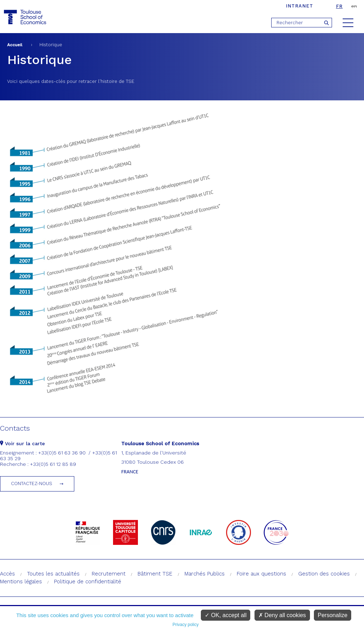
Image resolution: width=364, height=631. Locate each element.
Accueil (15, 45)
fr (339, 6)
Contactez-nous (32, 483)
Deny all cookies (282, 615)
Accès (7, 574)
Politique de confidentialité (88, 582)
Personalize (333, 615)
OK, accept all (226, 615)
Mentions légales (21, 582)
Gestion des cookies (324, 574)
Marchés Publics (205, 574)
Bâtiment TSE (155, 574)
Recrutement (109, 574)
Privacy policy (185, 625)
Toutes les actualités (53, 574)
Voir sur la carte (22, 443)
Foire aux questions (261, 574)
